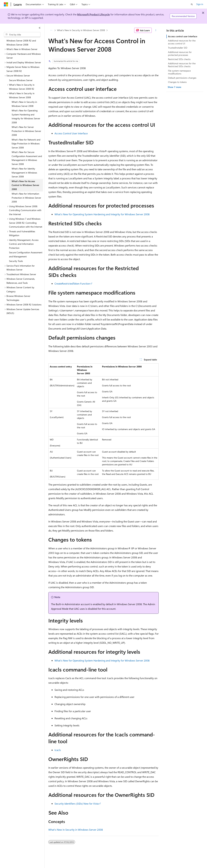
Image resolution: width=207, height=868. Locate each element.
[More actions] (156, 30)
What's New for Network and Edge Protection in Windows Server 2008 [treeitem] (26, 144)
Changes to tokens (177, 82)
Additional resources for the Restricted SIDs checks (182, 65)
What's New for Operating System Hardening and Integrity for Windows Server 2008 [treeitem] (26, 116)
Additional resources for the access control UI (182, 42)
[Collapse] (40, 28)
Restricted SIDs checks (179, 59)
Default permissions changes (182, 78)
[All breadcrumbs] (51, 30)
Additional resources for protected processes (180, 53)
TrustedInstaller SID (178, 48)
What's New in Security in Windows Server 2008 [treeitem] (24, 104)
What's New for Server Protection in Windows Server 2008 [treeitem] (26, 131)
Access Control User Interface (71, 133)
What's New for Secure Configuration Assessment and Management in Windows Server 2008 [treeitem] (27, 158)
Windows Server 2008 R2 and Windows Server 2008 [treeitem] (21, 43)
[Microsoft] (6, 4)
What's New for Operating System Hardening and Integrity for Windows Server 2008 (102, 214)
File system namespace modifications (179, 72)
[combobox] (22, 35)
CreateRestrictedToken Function (72, 283)
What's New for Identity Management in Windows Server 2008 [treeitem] (24, 173)
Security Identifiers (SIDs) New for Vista (77, 804)
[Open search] (192, 4)
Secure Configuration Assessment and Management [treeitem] (26, 254)
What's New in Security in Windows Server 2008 (81, 30)
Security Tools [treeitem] (16, 261)
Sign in (200, 4)
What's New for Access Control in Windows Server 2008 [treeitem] (25, 185)
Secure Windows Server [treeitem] (21, 80)
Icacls (58, 750)
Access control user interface (183, 36)
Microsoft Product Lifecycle (93, 14)
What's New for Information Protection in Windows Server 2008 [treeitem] (26, 198)
